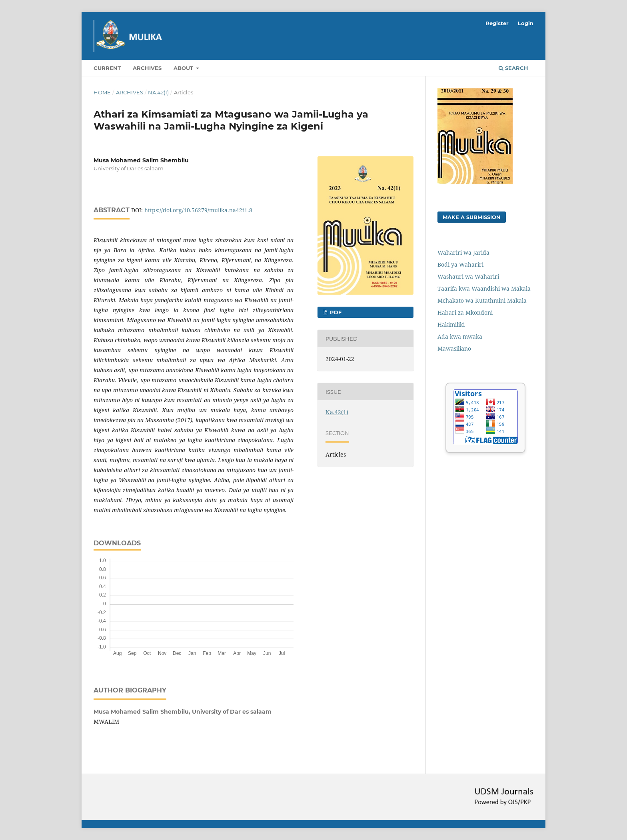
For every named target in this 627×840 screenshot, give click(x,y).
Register (497, 23)
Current (107, 68)
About (184, 68)
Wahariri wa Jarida (463, 252)
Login (526, 23)
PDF (335, 312)
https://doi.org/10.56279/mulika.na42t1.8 (198, 210)
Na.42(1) (158, 92)
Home (102, 92)
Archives (147, 68)
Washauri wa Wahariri (468, 276)
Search (513, 68)
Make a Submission (472, 217)
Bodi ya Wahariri (460, 264)
